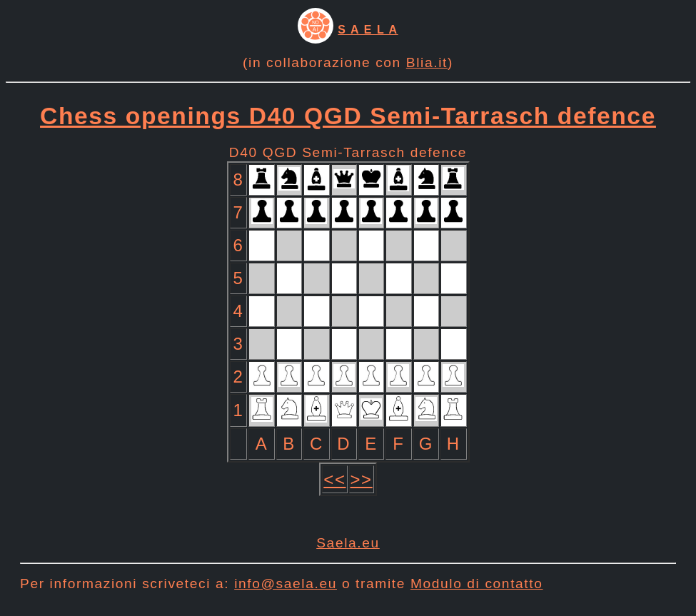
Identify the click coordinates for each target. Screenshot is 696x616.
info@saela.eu (286, 584)
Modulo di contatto (477, 584)
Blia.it (427, 62)
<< (334, 479)
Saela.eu (348, 543)
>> (362, 479)
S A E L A (368, 30)
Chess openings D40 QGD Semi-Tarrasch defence (348, 116)
